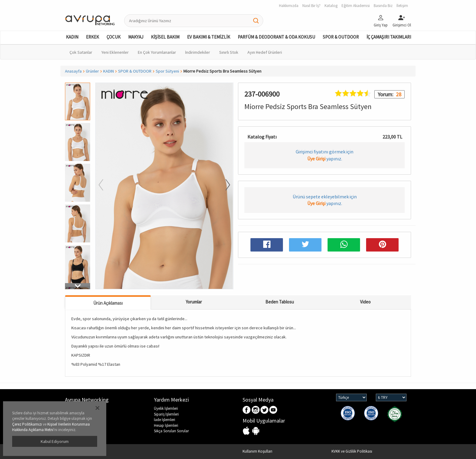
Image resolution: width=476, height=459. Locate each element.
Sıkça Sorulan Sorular (171, 431)
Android (256, 431)
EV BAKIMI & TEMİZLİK (209, 37)
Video (365, 302)
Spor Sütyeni (167, 71)
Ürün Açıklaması (108, 303)
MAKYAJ (136, 37)
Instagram (256, 410)
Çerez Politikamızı (27, 424)
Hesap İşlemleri (166, 425)
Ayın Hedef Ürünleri (265, 52)
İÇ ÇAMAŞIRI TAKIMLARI (389, 37)
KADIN (72, 37)
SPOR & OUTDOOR (341, 37)
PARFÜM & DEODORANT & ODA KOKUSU (276, 37)
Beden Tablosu (280, 302)
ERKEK (92, 37)
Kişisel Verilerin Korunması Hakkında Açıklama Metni (51, 427)
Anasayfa (73, 71)
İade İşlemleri (165, 420)
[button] (78, 286)
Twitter (265, 410)
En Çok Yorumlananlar (157, 52)
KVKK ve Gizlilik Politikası (352, 451)
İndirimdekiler (198, 52)
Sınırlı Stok (229, 52)
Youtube (273, 410)
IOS (247, 431)
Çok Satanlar (81, 52)
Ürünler (92, 71)
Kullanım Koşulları (257, 451)
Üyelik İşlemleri (166, 408)
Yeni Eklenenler (115, 52)
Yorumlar (194, 302)
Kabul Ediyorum (55, 441)
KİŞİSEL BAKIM (165, 37)
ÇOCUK (114, 37)
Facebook (247, 410)
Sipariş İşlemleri (166, 414)
